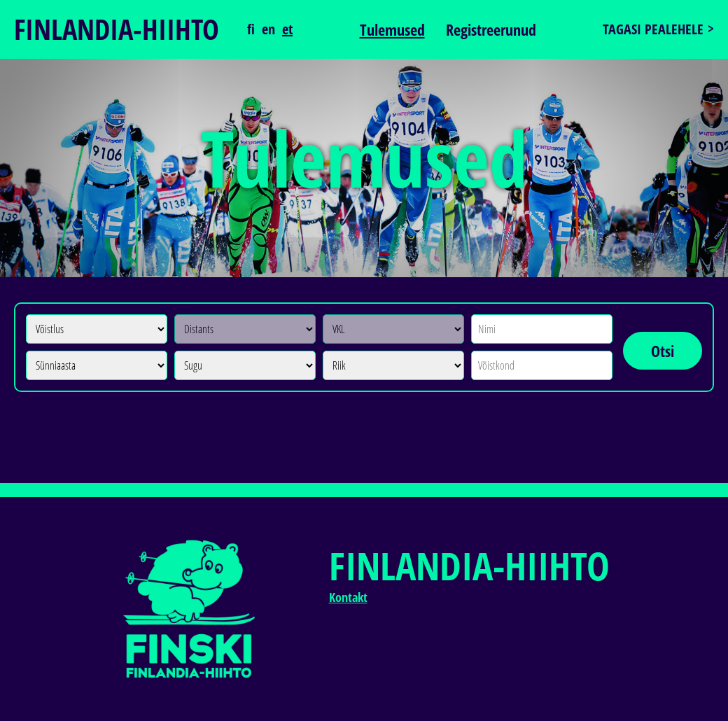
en (268, 29)
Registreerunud (491, 29)
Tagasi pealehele (653, 29)
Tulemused (392, 29)
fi (251, 29)
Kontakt (348, 597)
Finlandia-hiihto (117, 29)
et (287, 29)
